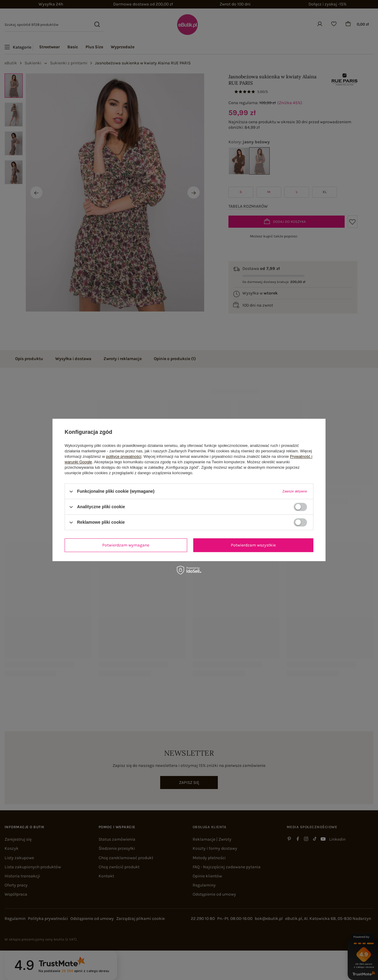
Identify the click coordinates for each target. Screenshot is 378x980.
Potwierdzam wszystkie (253, 545)
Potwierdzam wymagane (126, 545)
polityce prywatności (124, 456)
